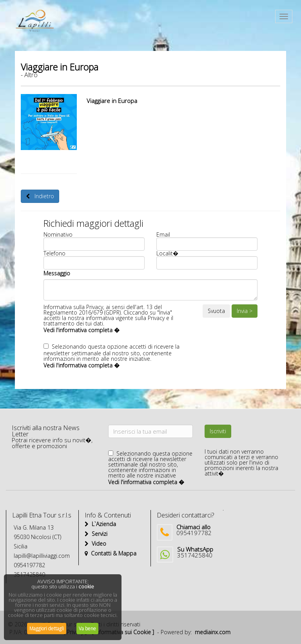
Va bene (87, 629)
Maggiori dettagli (47, 629)
